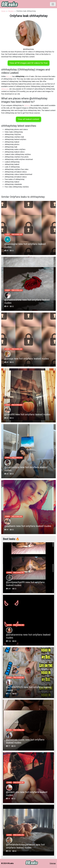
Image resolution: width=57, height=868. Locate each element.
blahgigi (27, 105)
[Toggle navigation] (53, 4)
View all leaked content (28, 119)
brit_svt (9, 76)
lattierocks (5, 89)
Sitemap (53, 863)
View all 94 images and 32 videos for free (29, 63)
